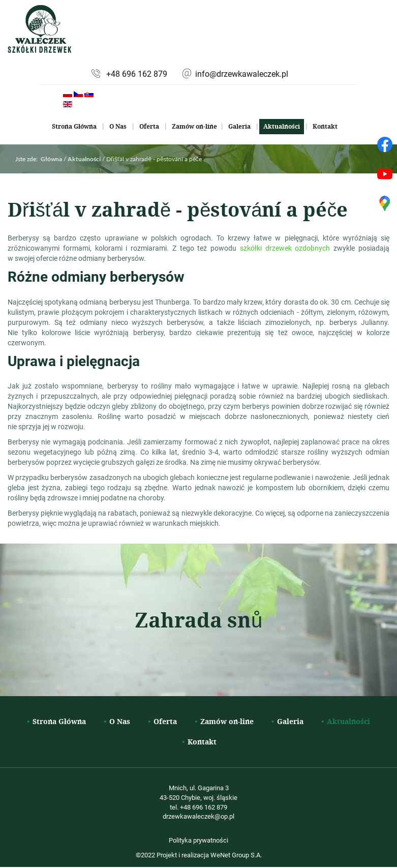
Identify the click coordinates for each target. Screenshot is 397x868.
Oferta (149, 126)
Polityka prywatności (198, 840)
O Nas (118, 126)
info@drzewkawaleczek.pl (242, 74)
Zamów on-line (194, 126)
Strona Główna (74, 126)
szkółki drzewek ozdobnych (285, 248)
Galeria (239, 126)
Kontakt (325, 126)
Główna (51, 159)
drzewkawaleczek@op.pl (198, 816)
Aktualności (282, 126)
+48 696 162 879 (137, 74)
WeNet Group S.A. (236, 855)
